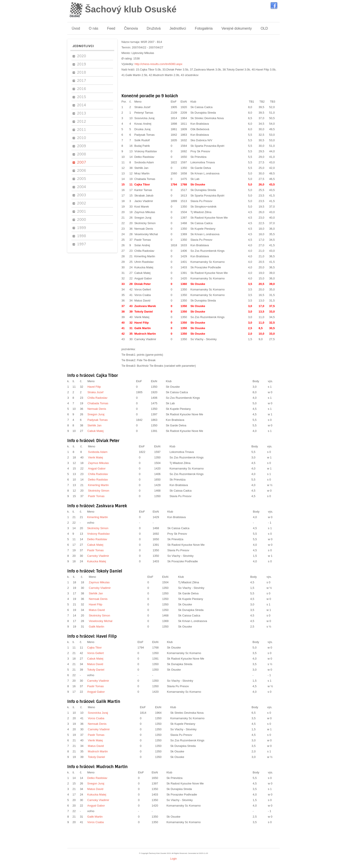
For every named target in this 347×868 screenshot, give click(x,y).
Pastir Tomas (143, 240)
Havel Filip (142, 323)
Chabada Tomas (145, 179)
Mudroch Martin (145, 334)
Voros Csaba (143, 295)
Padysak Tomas (145, 135)
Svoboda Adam (144, 162)
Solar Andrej (142, 245)
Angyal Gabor (143, 278)
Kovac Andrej (143, 124)
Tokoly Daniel (144, 312)
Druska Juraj (142, 129)
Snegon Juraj (143, 218)
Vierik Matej (142, 317)
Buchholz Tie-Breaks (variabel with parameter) (166, 366)
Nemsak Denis (144, 229)
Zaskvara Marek (145, 306)
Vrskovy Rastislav (146, 151)
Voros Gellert (143, 289)
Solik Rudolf (142, 140)
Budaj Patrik (142, 146)
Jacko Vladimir (144, 201)
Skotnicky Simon (145, 223)
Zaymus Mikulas (145, 212)
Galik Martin (143, 328)
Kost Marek (142, 207)
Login (173, 859)
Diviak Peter (143, 284)
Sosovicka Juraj (144, 118)
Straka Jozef (142, 107)
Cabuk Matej (142, 273)
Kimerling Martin (145, 256)
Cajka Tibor (142, 184)
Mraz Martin (142, 173)
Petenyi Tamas (144, 113)
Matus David (142, 300)
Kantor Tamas (143, 190)
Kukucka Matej (144, 267)
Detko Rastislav (144, 157)
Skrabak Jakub (144, 196)
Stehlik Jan (141, 168)
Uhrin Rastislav (144, 262)
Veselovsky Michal (146, 234)
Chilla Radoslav (144, 251)
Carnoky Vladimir (145, 339)
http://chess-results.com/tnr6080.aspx (158, 64)
